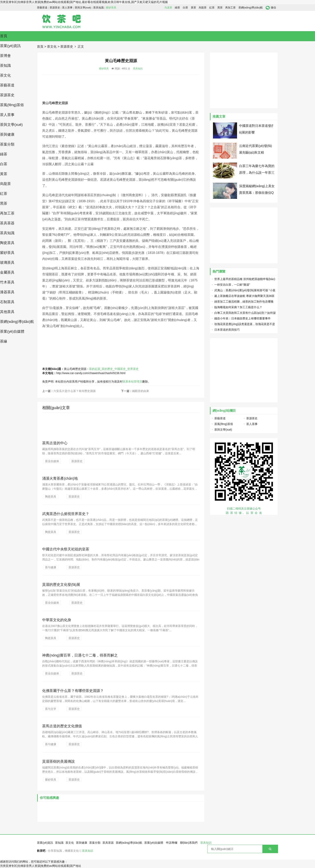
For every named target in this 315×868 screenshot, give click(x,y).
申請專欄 (172, 843)
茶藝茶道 (42, 8)
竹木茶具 (7, 282)
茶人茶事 (67, 8)
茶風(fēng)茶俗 (12, 105)
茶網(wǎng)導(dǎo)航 (251, 8)
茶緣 (4, 341)
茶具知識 (98, 8)
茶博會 (5, 56)
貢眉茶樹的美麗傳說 (58, 761)
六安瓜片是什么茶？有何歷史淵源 (75, 391)
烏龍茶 (203, 8)
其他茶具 (7, 312)
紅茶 (212, 8)
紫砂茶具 (111, 8)
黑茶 (220, 8)
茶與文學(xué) (83, 8)
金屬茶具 (7, 272)
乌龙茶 (168, 8)
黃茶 (193, 8)
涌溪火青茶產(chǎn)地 (60, 478)
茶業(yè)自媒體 (12, 331)
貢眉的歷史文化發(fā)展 (61, 585)
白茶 (185, 8)
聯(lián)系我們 (189, 843)
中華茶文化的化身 (57, 620)
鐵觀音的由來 (141, 391)
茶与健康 (51, 567)
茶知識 (5, 66)
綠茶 (177, 8)
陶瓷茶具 (7, 243)
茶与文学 (51, 709)
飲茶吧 (41, 851)
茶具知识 (138, 69)
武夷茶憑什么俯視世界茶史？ (66, 514)
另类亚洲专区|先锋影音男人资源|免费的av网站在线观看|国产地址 (41, 866)
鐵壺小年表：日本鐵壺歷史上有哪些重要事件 (242, 318)
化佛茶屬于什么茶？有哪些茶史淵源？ (73, 691)
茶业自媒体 (52, 461)
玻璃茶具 (7, 263)
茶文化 (5, 75)
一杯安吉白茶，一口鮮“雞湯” (232, 285)
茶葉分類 (7, 144)
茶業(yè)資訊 (10, 46)
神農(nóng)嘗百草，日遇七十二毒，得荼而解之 (80, 655)
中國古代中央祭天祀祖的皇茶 (66, 549)
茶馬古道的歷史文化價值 (62, 726)
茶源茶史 (55, 8)
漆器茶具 (7, 292)
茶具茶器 (7, 223)
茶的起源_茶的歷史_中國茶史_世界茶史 (114, 369)
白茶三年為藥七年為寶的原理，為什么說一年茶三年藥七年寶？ (257, 173)
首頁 (4, 36)
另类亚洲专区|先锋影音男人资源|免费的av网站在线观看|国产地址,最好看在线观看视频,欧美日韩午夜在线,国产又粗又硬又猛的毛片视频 (84, 2)
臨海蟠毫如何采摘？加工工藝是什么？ (238, 307)
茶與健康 (7, 134)
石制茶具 (7, 302)
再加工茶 (230, 8)
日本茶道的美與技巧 (227, 330)
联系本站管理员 (132, 382)
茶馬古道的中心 (55, 443)
